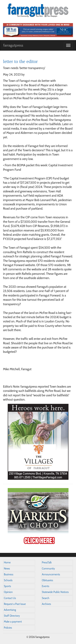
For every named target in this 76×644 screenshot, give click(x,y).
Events (46, 586)
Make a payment (13, 622)
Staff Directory (12, 616)
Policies (8, 628)
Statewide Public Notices (55, 592)
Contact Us (10, 598)
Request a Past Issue (15, 604)
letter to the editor (20, 61)
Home (7, 562)
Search (46, 598)
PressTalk (47, 562)
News (7, 569)
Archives (47, 604)
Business (9, 574)
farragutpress (13, 45)
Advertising (10, 610)
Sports (7, 586)
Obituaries (48, 580)
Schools (8, 580)
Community (48, 569)
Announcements (51, 574)
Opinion (8, 592)
